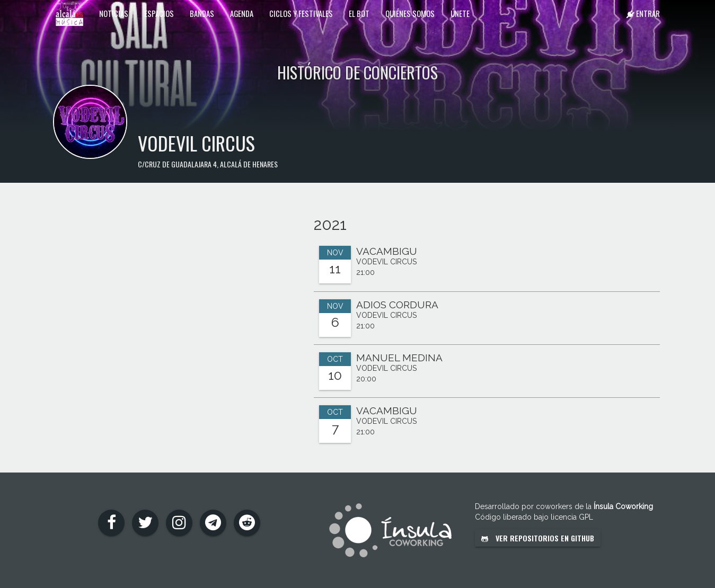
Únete (460, 13)
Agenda (242, 13)
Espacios (159, 13)
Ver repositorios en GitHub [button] (538, 538)
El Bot (359, 13)
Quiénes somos (410, 13)
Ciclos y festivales (301, 13)
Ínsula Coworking (623, 506)
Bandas (202, 13)
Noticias (114, 13)
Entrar (643, 13)
